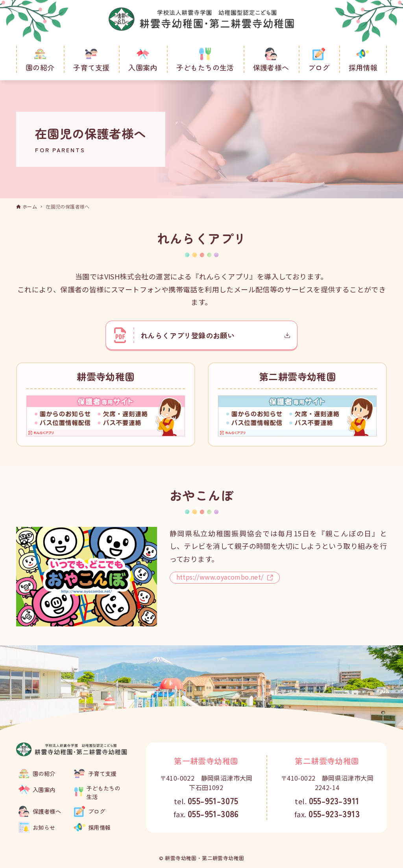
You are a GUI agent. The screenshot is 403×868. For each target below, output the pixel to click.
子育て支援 (102, 773)
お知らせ (44, 827)
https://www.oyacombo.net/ (225, 578)
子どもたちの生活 (103, 792)
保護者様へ (47, 811)
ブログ (97, 811)
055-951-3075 (213, 800)
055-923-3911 (334, 800)
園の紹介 (44, 773)
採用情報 (100, 827)
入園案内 (44, 790)
